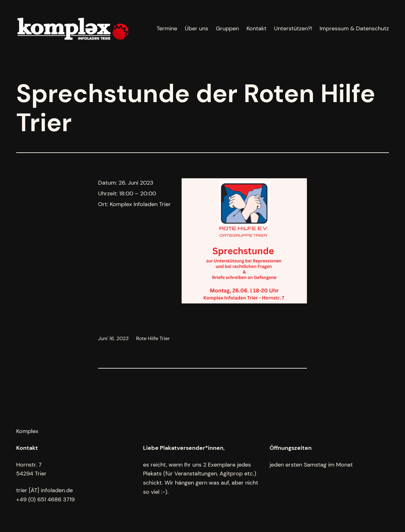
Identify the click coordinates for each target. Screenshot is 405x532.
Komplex (27, 431)
